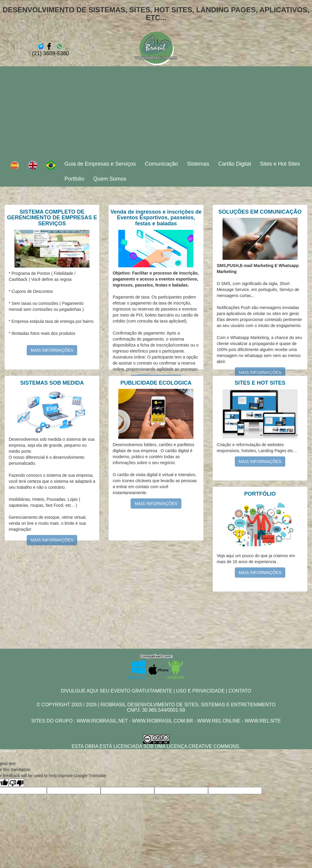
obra (92, 746)
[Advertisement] (156, 111)
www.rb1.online (219, 721)
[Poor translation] (17, 783)
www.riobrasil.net (102, 721)
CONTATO (240, 691)
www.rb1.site (263, 721)
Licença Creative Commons (203, 746)
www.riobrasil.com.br (163, 721)
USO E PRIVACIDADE (200, 691)
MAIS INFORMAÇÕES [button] (52, 344)
